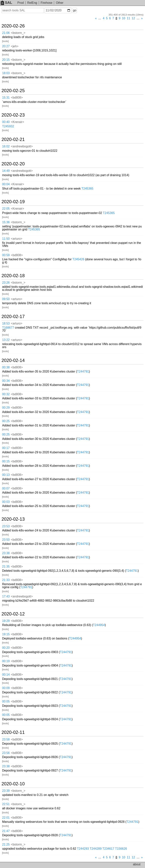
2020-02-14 (13, 360)
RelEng (32, 3)
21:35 (6, 567)
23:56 (6, 753)
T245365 (87, 189)
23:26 (6, 283)
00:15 (6, 461)
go (75, 10)
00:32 (6, 394)
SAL (6, 3)
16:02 (6, 146)
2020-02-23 (13, 115)
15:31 (6, 98)
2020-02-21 (13, 139)
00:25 (6, 421)
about (137, 864)
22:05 (6, 209)
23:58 (6, 739)
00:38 (6, 367)
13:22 (6, 340)
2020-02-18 (13, 276)
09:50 (6, 299)
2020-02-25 (13, 91)
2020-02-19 (13, 202)
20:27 (6, 46)
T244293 (83, 849)
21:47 (6, 831)
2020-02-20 (13, 164)
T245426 (78, 259)
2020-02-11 (13, 732)
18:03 (6, 73)
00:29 (6, 408)
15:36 (6, 222)
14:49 (6, 171)
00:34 (6, 381)
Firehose (46, 3)
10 (124, 18)
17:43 (6, 596)
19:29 (6, 621)
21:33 (6, 580)
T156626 (121, 849)
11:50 (6, 239)
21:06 (6, 33)
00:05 (6, 701)
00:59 (6, 255)
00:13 (6, 475)
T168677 (8, 328)
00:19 (6, 661)
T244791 (83, 371)
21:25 (6, 844)
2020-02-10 (13, 784)
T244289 (96, 849)
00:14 (6, 675)
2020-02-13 (13, 519)
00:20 (6, 648)
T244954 (99, 625)
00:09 (6, 688)
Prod (21, 3)
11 (129, 18)
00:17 (6, 448)
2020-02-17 (13, 317)
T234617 (108, 849)
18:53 (6, 323)
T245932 (8, 126)
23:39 (6, 791)
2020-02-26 (13, 26)
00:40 (6, 122)
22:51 (6, 804)
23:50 (6, 540)
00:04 (6, 184)
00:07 (6, 488)
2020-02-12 (13, 614)
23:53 (6, 526)
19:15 (6, 634)
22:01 (6, 818)
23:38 (6, 553)
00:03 (6, 502)
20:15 (6, 60)
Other (60, 3)
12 (133, 18)
